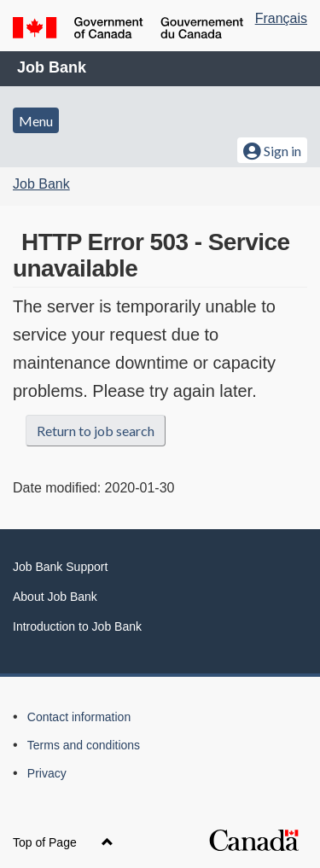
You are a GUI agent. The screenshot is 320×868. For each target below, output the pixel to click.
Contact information (79, 717)
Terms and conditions (84, 745)
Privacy (47, 773)
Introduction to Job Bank (77, 626)
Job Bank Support (60, 567)
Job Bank (52, 67)
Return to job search (96, 431)
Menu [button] (36, 121)
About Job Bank (55, 597)
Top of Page (63, 842)
